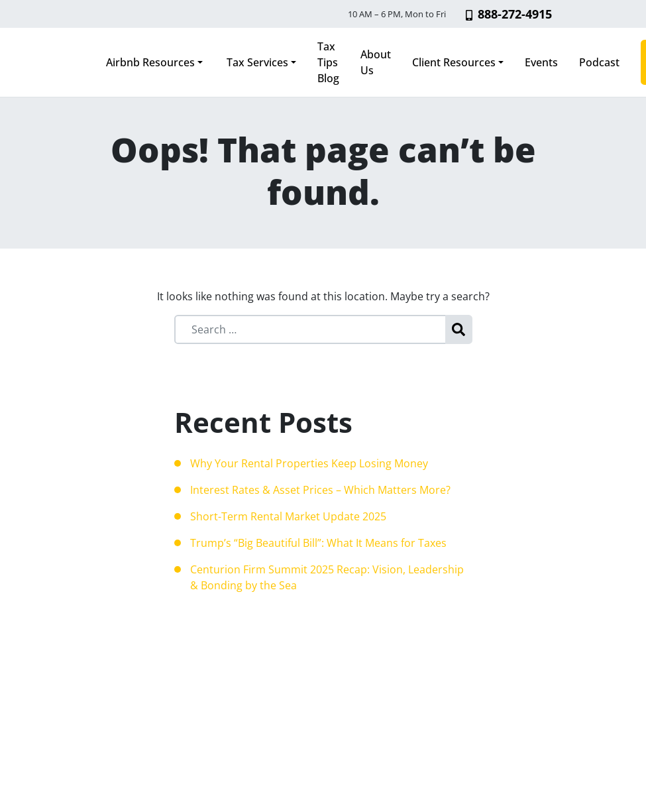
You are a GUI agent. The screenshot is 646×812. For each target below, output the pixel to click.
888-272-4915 (509, 14)
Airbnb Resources (150, 62)
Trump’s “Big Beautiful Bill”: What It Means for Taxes (318, 543)
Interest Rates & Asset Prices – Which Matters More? (320, 490)
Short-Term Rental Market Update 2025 (288, 516)
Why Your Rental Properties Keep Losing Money (309, 463)
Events (541, 62)
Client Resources (454, 62)
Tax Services (256, 62)
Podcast (599, 62)
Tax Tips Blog (328, 62)
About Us (376, 62)
